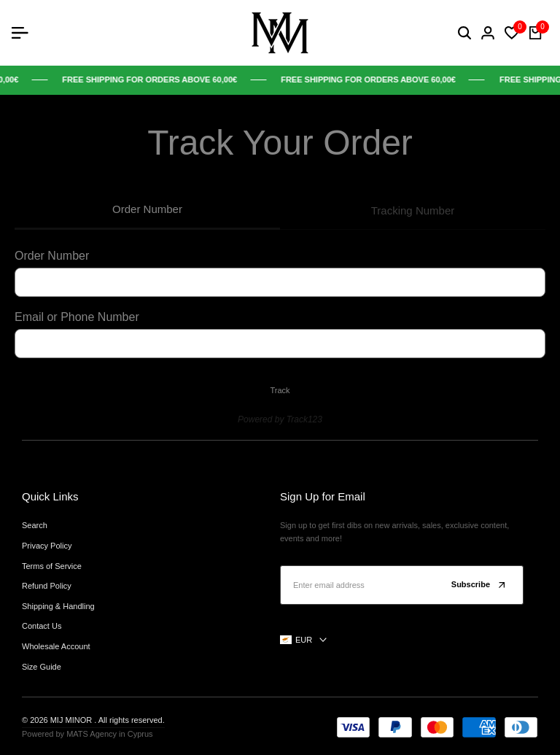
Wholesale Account (56, 646)
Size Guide (42, 667)
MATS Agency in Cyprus (109, 734)
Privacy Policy (47, 546)
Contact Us (42, 626)
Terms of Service (52, 566)
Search (35, 525)
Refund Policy (47, 586)
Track (280, 390)
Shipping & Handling (58, 606)
